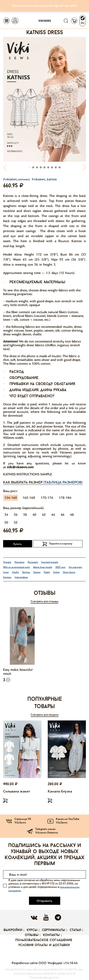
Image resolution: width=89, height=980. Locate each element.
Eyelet (56, 572)
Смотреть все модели (45, 715)
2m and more (75, 567)
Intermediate (21, 577)
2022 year (60, 567)
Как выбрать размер (43, 482)
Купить (18, 544)
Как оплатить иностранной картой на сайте (44, 6)
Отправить (44, 901)
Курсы (32, 930)
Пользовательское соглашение (44, 940)
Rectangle (33, 562)
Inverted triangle (50, 562)
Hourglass (19, 562)
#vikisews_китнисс (17, 179)
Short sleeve (69, 572)
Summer (7, 577)
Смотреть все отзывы (44, 601)
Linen (6, 572)
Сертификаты (54, 930)
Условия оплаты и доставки (44, 945)
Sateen (37, 572)
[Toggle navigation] (6, 21)
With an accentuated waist (16, 567)
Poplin (47, 572)
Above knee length (43, 567)
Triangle (7, 562)
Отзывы (32, 935)
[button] (5, 167)
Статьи (75, 930)
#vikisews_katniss (44, 179)
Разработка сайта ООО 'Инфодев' (38, 963)
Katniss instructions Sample (28, 474)
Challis (15, 572)
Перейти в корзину (61, 544)
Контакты (51, 935)
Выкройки (13, 930)
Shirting (26, 572)
